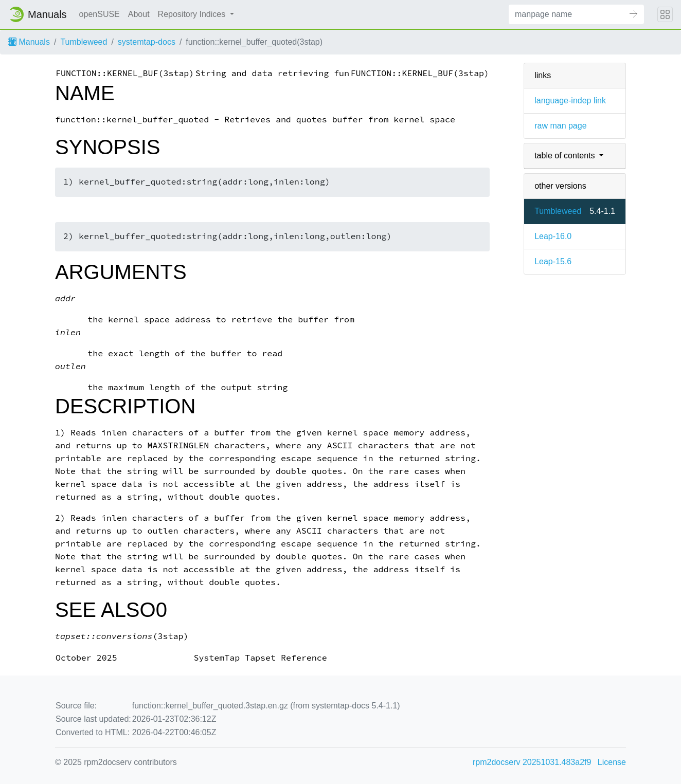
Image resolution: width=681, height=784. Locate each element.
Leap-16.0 (553, 236)
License (612, 762)
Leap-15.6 (553, 261)
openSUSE (100, 14)
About (139, 14)
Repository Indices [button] (193, 14)
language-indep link (570, 101)
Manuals (29, 42)
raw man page (560, 126)
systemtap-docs (147, 42)
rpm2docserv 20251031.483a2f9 (532, 762)
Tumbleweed (84, 42)
